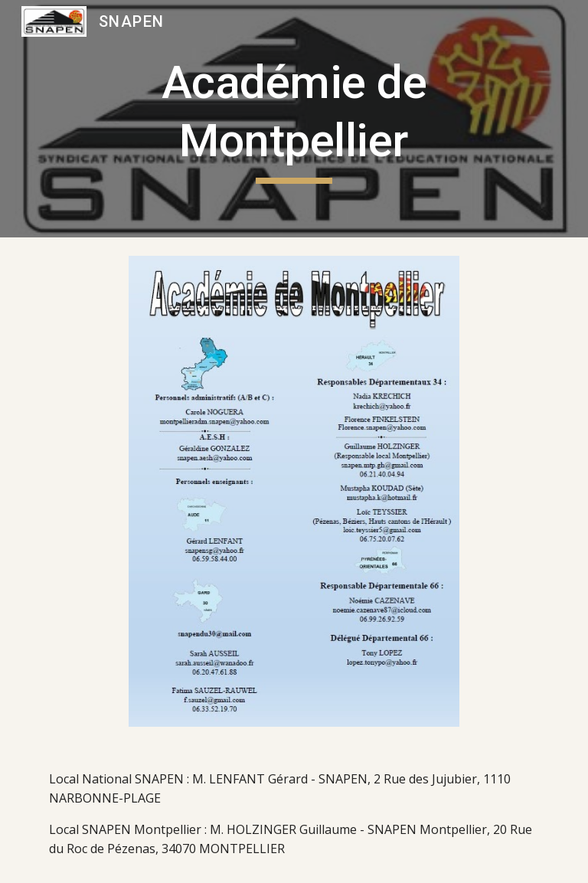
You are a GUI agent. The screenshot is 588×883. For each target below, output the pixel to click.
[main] (294, 118)
